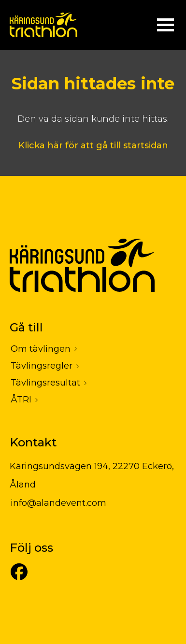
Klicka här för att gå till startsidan (93, 145)
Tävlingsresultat (45, 383)
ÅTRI (21, 400)
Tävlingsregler (42, 366)
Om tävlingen (41, 349)
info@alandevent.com (58, 503)
